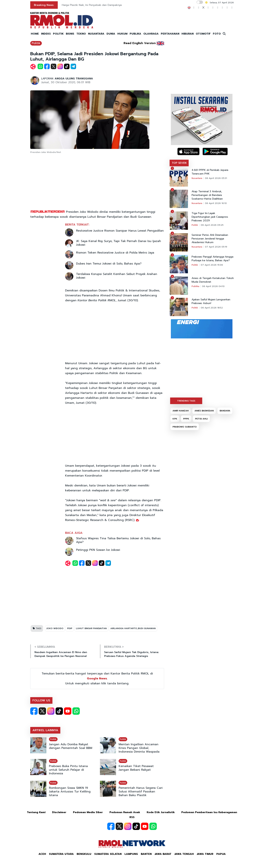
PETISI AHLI (201, 419)
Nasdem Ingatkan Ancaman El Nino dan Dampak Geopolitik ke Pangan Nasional (61, 654)
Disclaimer (59, 812)
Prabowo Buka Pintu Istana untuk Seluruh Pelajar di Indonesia (68, 770)
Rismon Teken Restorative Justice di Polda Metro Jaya (115, 253)
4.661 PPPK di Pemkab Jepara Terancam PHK (210, 172)
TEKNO (81, 34)
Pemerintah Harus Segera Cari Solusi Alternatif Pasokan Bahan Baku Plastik (141, 792)
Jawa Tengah (184, 854)
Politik (36, 43)
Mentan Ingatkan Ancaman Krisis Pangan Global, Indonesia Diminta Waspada (139, 748)
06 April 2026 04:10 (213, 286)
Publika (195, 286)
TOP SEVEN (179, 163)
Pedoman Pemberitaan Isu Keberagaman (209, 812)
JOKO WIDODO (55, 628)
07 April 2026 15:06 (212, 265)
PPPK (186, 419)
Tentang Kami (36, 812)
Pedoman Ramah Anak (125, 812)
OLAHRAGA (151, 34)
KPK (175, 419)
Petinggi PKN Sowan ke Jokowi (98, 550)
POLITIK (58, 34)
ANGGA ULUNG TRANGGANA (74, 79)
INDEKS (46, 34)
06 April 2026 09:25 (212, 225)
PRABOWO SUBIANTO (185, 427)
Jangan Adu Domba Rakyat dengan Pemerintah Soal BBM (71, 746)
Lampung (131, 854)
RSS (132, 817)
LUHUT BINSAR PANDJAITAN (91, 628)
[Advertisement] (97, 182)
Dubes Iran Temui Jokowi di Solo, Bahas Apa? (109, 264)
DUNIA (111, 34)
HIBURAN (188, 34)
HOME (35, 34)
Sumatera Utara (61, 854)
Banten (146, 854)
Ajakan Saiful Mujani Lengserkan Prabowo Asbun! (211, 301)
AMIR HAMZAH (181, 411)
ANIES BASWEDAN (204, 411)
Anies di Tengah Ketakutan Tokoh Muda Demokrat (213, 280)
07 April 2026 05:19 (216, 247)
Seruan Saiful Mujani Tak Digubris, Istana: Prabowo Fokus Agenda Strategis (132, 654)
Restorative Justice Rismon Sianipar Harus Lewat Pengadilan (120, 231)
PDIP (70, 628)
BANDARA (225, 411)
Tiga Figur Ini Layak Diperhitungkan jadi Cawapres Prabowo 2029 (210, 217)
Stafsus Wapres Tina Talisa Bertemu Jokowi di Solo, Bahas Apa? (118, 540)
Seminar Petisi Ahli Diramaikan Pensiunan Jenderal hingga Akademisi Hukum (210, 239)
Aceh (42, 854)
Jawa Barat (163, 854)
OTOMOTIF (203, 34)
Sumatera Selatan (108, 854)
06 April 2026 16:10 (216, 203)
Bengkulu (84, 854)
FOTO (217, 34)
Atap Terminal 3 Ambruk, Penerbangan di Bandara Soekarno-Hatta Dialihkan (207, 195)
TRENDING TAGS (186, 401)
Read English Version (140, 43)
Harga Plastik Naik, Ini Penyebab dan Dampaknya (92, 5)
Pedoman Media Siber (88, 812)
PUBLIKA (135, 34)
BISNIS (70, 34)
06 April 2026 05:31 (216, 178)
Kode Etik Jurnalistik (161, 812)
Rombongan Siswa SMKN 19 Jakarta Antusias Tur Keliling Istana (70, 792)
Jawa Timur (205, 854)
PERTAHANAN (170, 34)
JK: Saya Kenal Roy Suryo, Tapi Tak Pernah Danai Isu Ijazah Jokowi (119, 243)
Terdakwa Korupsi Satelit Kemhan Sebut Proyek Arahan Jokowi (117, 276)
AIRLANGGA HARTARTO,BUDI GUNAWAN (133, 628)
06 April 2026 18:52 (212, 308)
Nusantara (197, 178)
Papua (221, 854)
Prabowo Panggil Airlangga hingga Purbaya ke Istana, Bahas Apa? (212, 259)
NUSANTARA (96, 34)
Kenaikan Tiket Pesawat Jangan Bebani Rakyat (136, 768)
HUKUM (122, 34)
